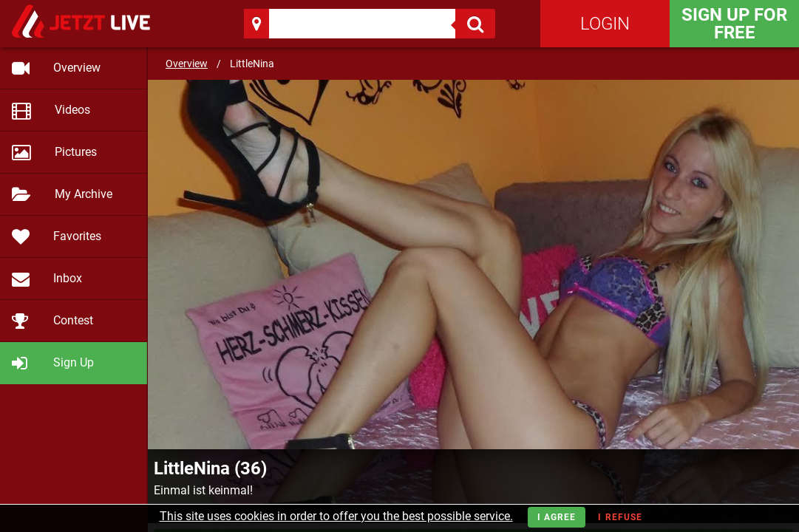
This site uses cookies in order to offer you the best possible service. (336, 516)
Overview (187, 64)
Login (605, 24)
